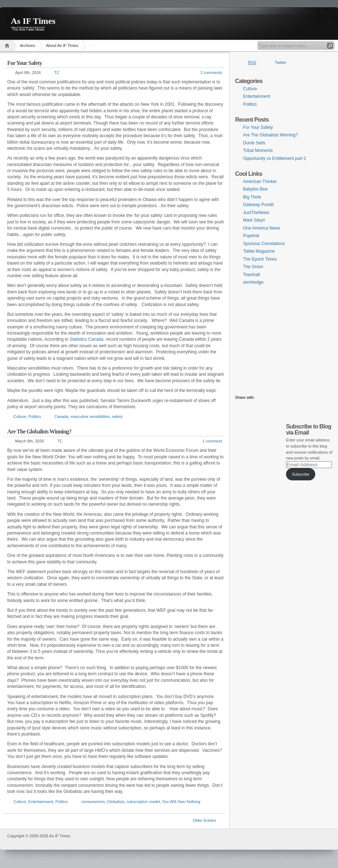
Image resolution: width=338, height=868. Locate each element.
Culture (20, 416)
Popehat (251, 236)
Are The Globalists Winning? (39, 431)
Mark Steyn (254, 220)
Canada (61, 416)
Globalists (116, 802)
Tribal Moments (258, 151)
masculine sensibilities (90, 416)
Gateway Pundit (258, 205)
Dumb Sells (254, 143)
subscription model (143, 802)
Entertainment (41, 802)
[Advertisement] (284, 340)
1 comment (212, 441)
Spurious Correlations (264, 244)
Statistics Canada (86, 339)
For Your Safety (25, 63)
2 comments (211, 73)
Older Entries (204, 820)
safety (117, 416)
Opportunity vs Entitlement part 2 (275, 158)
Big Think (252, 197)
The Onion (253, 267)
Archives (27, 45)
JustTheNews (256, 213)
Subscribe (300, 474)
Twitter (281, 62)
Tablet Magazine (259, 251)
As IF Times (33, 21)
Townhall (252, 275)
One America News (262, 228)
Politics (35, 416)
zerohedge (253, 282)
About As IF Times (62, 45)
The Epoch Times (260, 259)
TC (57, 73)
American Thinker (260, 182)
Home (8, 46)
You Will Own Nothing (181, 802)
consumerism (93, 802)
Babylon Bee (255, 189)
